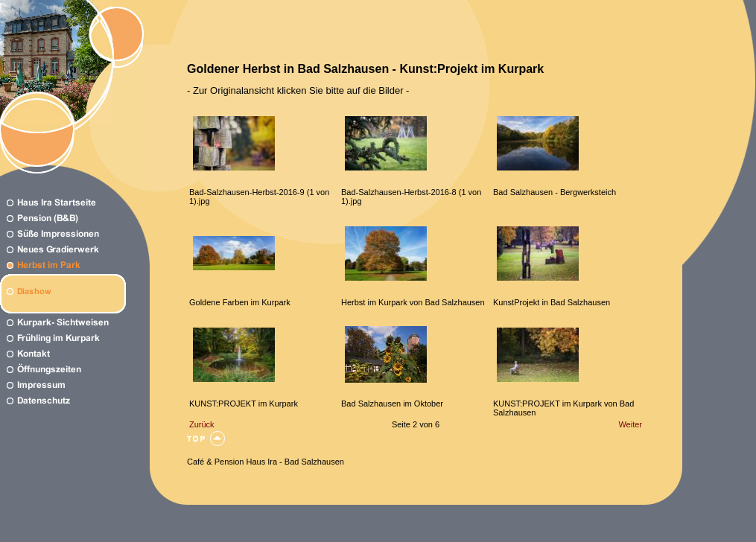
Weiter (630, 424)
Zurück (202, 424)
